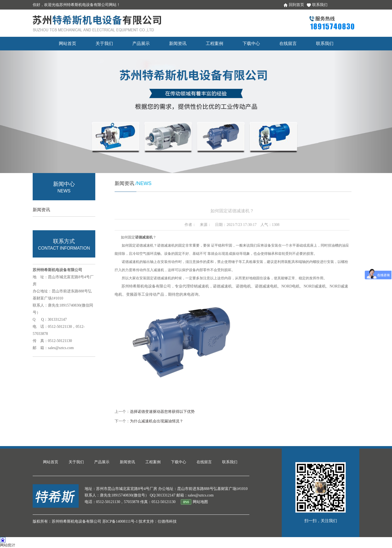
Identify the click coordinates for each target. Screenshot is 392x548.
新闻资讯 (178, 43)
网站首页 (68, 43)
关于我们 (104, 43)
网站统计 (8, 545)
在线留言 (288, 43)
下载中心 (251, 43)
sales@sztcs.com (61, 348)
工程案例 (215, 43)
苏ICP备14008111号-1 (120, 521)
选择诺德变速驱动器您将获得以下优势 (162, 412)
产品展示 (141, 43)
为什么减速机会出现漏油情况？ (157, 421)
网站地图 (200, 502)
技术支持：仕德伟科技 (158, 521)
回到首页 (294, 5)
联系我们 (317, 5)
